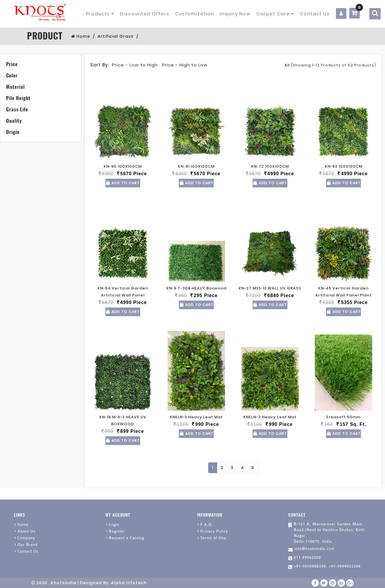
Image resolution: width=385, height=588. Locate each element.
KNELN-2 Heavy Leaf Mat (270, 417)
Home (81, 36)
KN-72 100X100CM (270, 166)
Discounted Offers (145, 14)
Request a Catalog (127, 538)
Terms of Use (213, 538)
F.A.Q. (207, 525)
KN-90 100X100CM (123, 166)
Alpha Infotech (129, 583)
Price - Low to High (135, 65)
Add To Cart (123, 183)
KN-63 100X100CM (344, 166)
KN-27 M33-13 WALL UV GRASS (270, 288)
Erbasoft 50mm (343, 417)
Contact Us (315, 14)
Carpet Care (275, 14)
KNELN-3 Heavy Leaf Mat (196, 417)
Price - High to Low (185, 65)
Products (100, 14)
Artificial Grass (116, 36)
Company (26, 538)
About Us (26, 531)
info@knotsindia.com (314, 549)
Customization (195, 14)
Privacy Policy (214, 531)
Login (114, 525)
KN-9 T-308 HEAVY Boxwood (196, 288)
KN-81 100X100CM (196, 166)
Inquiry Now (235, 14)
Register (117, 531)
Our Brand (27, 545)
